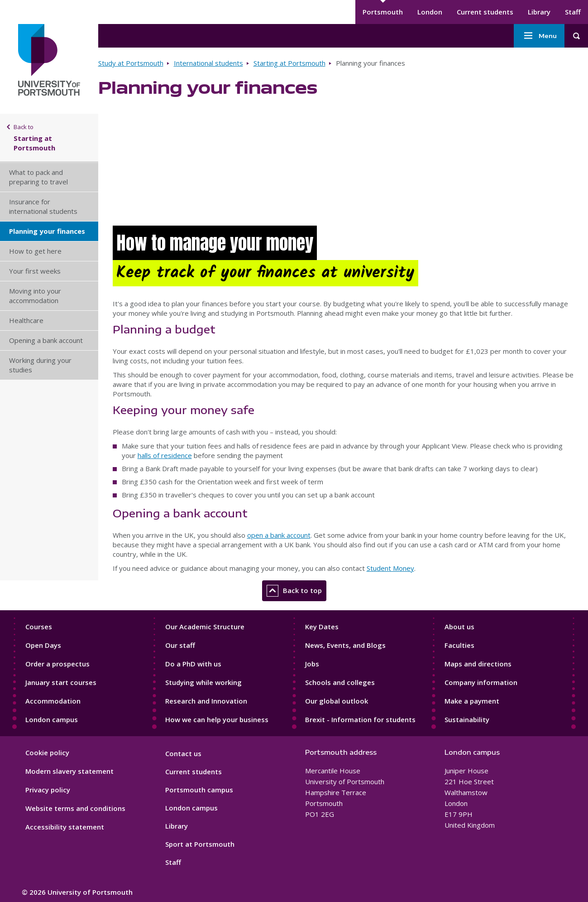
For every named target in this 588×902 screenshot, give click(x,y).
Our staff (180, 645)
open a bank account (279, 535)
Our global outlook (337, 701)
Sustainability (467, 719)
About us (459, 627)
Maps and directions (478, 664)
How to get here (35, 251)
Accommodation (53, 701)
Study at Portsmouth (131, 63)
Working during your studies (40, 365)
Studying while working (203, 682)
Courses (39, 627)
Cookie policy (47, 752)
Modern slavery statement (69, 771)
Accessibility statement (65, 827)
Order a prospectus (57, 664)
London (430, 12)
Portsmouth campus (199, 790)
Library (539, 12)
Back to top (294, 591)
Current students (485, 12)
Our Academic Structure (205, 627)
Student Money (390, 568)
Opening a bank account (46, 340)
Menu (539, 36)
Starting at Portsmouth (289, 63)
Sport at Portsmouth (200, 844)
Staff (573, 12)
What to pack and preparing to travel (38, 177)
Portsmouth (383, 12)
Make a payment (472, 701)
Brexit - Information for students (360, 719)
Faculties (459, 645)
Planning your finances (47, 231)
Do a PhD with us (193, 664)
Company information (481, 682)
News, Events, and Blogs (345, 645)
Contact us (183, 753)
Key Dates (322, 627)
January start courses (61, 682)
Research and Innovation (206, 701)
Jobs (312, 664)
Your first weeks (35, 271)
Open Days (43, 645)
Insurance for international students (43, 206)
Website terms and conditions (75, 808)
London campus (52, 719)
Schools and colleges (340, 682)
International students (208, 63)
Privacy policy (48, 790)
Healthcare (26, 320)
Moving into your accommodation (35, 296)
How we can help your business (217, 719)
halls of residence (165, 455)
